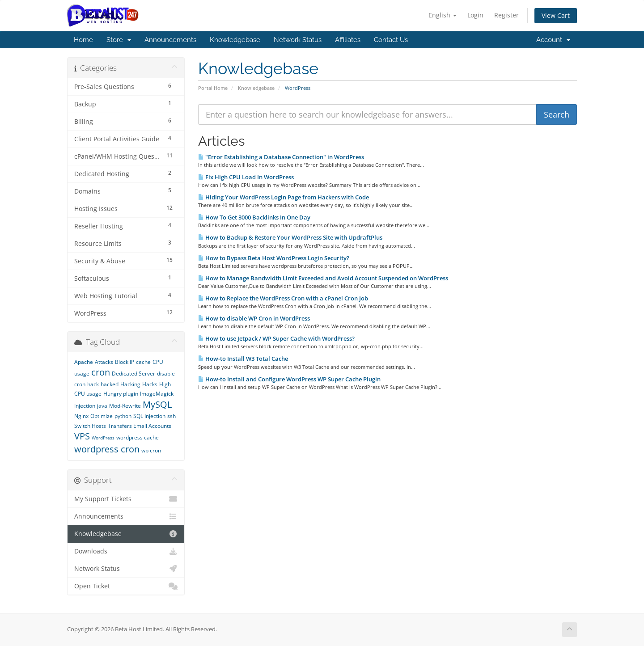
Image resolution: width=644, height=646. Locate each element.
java (102, 406)
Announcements (170, 40)
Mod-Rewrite (125, 406)
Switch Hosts (90, 426)
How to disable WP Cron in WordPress (254, 318)
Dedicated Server (133, 374)
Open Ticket (126, 586)
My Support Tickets (126, 499)
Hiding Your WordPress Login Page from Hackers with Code (284, 197)
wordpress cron (107, 449)
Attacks (104, 362)
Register (506, 15)
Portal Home (213, 88)
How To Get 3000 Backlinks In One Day (254, 217)
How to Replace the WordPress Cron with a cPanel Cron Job (283, 298)
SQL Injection (149, 416)
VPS (82, 436)
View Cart (556, 15)
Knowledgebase (235, 40)
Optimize (102, 416)
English (443, 15)
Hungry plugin (121, 394)
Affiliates (348, 40)
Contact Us (391, 40)
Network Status (298, 40)
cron (101, 372)
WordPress (103, 438)
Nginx (81, 416)
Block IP (125, 362)
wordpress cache (138, 437)
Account (553, 40)
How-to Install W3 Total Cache (243, 359)
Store (119, 40)
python (123, 416)
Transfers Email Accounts (140, 426)
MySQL (157, 404)
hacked (110, 384)
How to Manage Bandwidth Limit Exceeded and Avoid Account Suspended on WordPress (323, 278)
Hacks (150, 384)
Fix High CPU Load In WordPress (246, 177)
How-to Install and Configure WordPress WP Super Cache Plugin (289, 379)
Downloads (126, 551)
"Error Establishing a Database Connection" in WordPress (281, 157)
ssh (172, 416)
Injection (85, 406)
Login (475, 15)
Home (83, 40)
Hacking (130, 384)
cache (143, 362)
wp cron (151, 450)
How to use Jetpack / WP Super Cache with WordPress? (276, 338)
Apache (84, 362)
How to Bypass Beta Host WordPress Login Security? (274, 258)
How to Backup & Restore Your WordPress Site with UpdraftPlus (290, 237)
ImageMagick (157, 394)
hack (93, 384)
